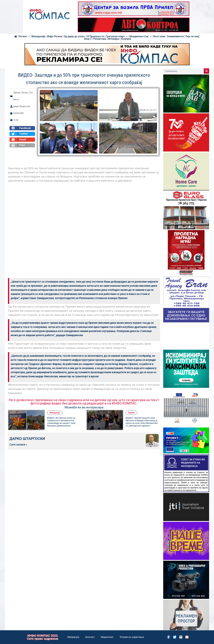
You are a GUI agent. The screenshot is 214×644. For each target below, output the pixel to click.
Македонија (38, 36)
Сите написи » (18, 445)
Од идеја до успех (74, 36)
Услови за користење (132, 637)
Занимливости (175, 36)
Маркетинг (107, 637)
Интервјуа (114, 39)
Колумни (126, 39)
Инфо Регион (55, 36)
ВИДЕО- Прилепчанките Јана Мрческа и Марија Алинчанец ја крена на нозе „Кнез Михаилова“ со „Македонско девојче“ (142, 422)
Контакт (90, 637)
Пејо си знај (192, 36)
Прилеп (17, 93)
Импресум (73, 637)
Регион (24, 36)
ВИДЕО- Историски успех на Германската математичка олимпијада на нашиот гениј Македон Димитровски (61, 422)
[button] (22, 128)
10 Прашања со (95, 36)
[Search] (206, 71)
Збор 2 (88, 39)
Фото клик (159, 36)
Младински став (140, 36)
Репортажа (100, 39)
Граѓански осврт (117, 36)
